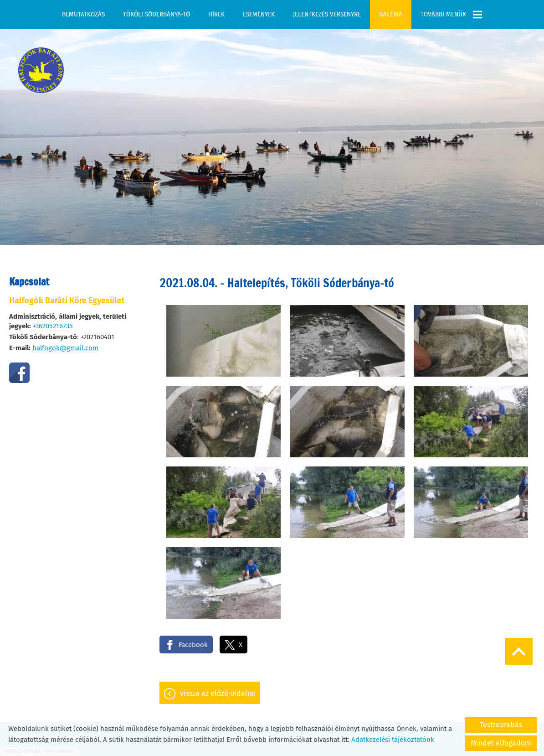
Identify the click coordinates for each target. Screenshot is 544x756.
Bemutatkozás (83, 14)
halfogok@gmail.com (65, 343)
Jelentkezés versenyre (327, 14)
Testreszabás (501, 725)
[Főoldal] (41, 66)
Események (259, 14)
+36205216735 (53, 321)
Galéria (391, 14)
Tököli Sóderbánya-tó (157, 14)
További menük (451, 15)
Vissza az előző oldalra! (218, 689)
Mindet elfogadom (501, 743)
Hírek (216, 14)
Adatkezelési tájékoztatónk (393, 740)
